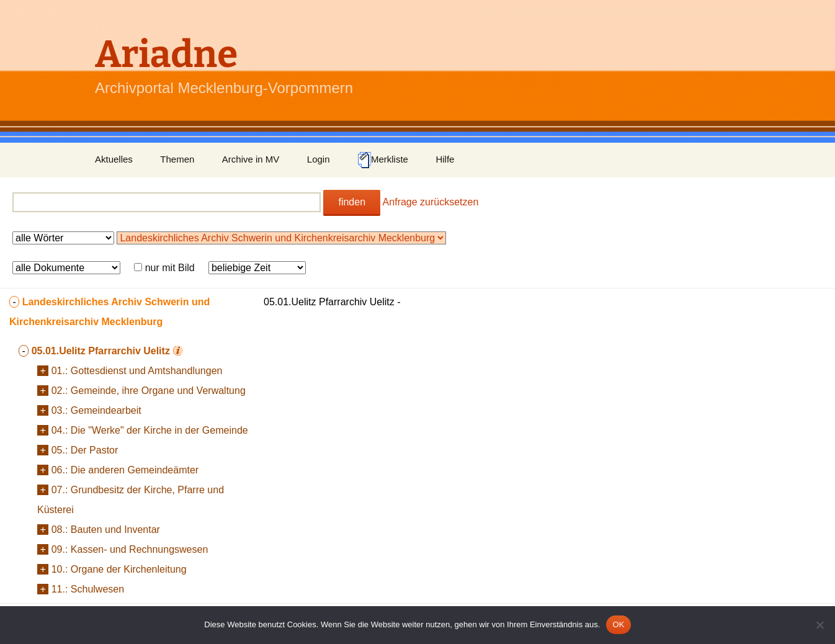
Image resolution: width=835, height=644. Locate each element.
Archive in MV (251, 159)
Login (319, 159)
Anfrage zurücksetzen (431, 202)
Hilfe (445, 159)
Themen (177, 159)
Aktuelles (114, 159)
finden (352, 202)
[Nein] (819, 625)
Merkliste (383, 160)
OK (618, 624)
